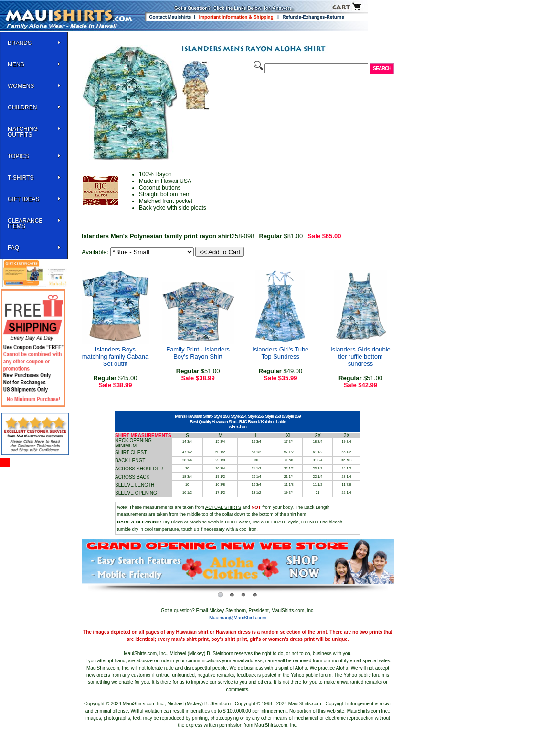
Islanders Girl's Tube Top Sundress (280, 353)
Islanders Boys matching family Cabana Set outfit (115, 357)
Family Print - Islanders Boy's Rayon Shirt (198, 353)
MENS (16, 64)
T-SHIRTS (21, 178)
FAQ (13, 248)
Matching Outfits (23, 132)
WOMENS (21, 86)
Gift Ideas (23, 199)
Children (22, 107)
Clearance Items (25, 224)
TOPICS (18, 156)
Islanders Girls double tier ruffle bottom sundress (360, 357)
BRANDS (20, 43)
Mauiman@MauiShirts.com (238, 618)
